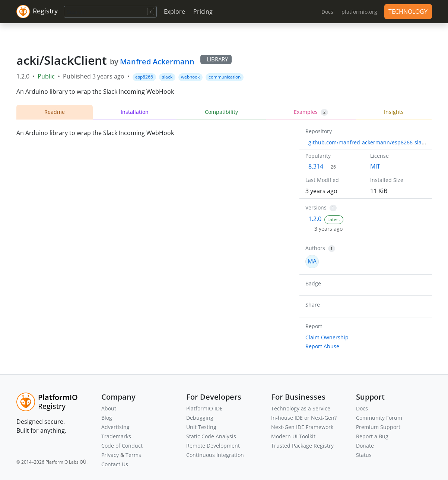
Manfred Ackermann (157, 62)
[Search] (110, 12)
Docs (362, 408)
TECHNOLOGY (408, 12)
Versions (316, 207)
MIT (375, 166)
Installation (135, 112)
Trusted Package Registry (302, 446)
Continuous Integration (215, 455)
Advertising (115, 427)
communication (225, 77)
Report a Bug (372, 436)
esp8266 (144, 77)
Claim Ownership (327, 337)
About (109, 408)
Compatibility (221, 112)
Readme (55, 112)
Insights (394, 112)
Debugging (200, 418)
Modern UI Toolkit (293, 436)
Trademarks (116, 436)
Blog (107, 418)
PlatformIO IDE (204, 408)
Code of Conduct (122, 446)
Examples (311, 112)
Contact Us (115, 464)
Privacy (110, 455)
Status (364, 455)
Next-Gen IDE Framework (302, 427)
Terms (133, 455)
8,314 (316, 166)
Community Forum (379, 418)
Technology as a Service (301, 408)
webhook (190, 77)
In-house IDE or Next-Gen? (304, 418)
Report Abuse (322, 346)
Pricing (203, 12)
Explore (174, 12)
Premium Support (378, 427)
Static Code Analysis (211, 436)
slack (167, 77)
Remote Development (213, 446)
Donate (365, 446)
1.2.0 (315, 219)
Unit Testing (201, 427)
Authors (315, 248)
